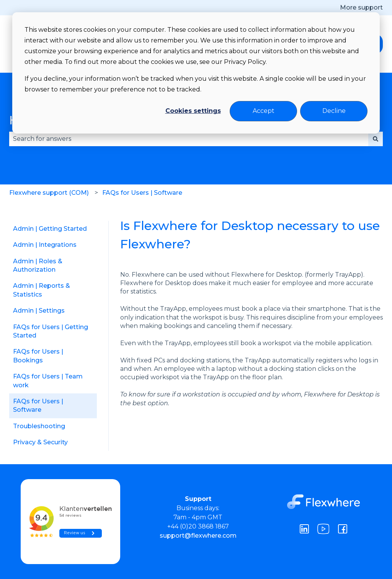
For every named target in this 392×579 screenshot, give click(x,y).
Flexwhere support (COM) (49, 193)
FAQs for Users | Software (142, 193)
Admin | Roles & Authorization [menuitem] (38, 265)
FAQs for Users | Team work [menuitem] (48, 381)
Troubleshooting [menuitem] (39, 426)
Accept (264, 111)
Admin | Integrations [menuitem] (45, 245)
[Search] (376, 139)
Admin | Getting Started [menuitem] (50, 229)
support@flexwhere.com (198, 536)
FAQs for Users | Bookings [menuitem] (38, 356)
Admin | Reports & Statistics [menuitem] (42, 290)
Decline (334, 111)
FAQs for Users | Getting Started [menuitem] (51, 331)
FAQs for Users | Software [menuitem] (38, 405)
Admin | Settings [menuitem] (39, 311)
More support (361, 7)
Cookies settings (193, 111)
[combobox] (189, 139)
